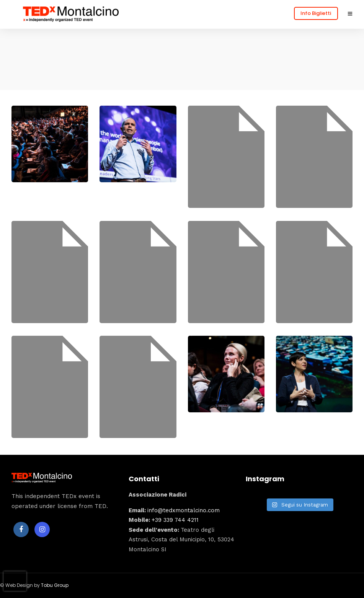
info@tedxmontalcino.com (184, 510)
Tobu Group (55, 585)
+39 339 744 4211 (175, 520)
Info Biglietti (316, 13)
